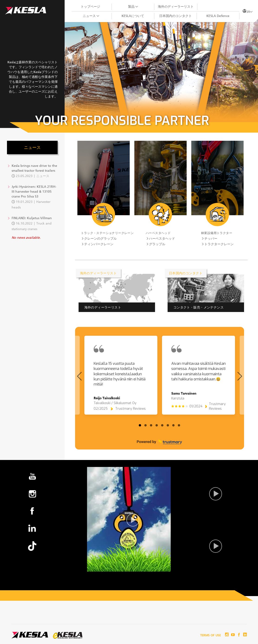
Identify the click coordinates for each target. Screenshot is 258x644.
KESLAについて (133, 16)
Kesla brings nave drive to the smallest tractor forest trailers (34, 168)
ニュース (89, 16)
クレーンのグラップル (100, 239)
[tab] (140, 425)
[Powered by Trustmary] (160, 442)
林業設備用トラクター (217, 233)
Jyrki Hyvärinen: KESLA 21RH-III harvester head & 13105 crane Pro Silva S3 (34, 192)
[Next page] (240, 376)
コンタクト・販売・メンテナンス (198, 307)
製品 (131, 7)
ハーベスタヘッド (158, 233)
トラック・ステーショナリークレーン (107, 233)
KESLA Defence (218, 16)
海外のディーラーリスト (176, 7)
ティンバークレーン (99, 244)
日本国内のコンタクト (175, 16)
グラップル (157, 244)
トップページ (90, 7)
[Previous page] (79, 376)
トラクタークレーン (219, 244)
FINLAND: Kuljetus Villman (32, 218)
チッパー (211, 239)
